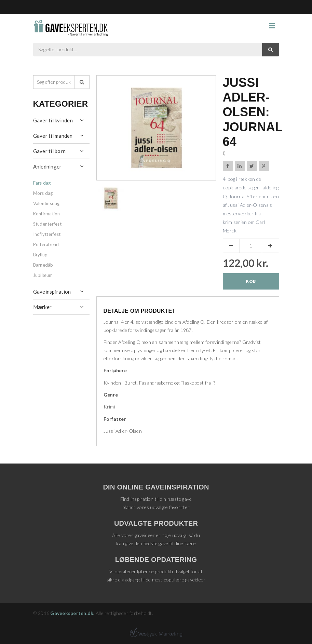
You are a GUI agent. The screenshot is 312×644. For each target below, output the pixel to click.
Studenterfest (47, 224)
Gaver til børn (50, 151)
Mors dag (43, 193)
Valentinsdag (46, 203)
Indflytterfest (47, 234)
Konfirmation (47, 214)
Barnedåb (43, 265)
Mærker (43, 307)
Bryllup (40, 255)
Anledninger (48, 166)
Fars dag (42, 183)
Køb (251, 281)
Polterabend (46, 244)
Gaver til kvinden (53, 120)
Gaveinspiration (52, 292)
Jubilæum (43, 275)
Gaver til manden (53, 136)
